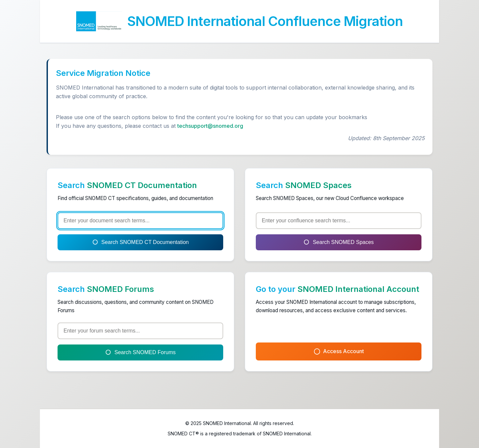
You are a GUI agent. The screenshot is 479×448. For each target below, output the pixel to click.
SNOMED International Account (358, 289)
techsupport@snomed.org (210, 126)
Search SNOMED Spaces (338, 242)
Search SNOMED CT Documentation (141, 242)
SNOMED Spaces (318, 185)
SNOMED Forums (120, 289)
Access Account (339, 351)
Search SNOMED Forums (140, 352)
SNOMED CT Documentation (142, 185)
